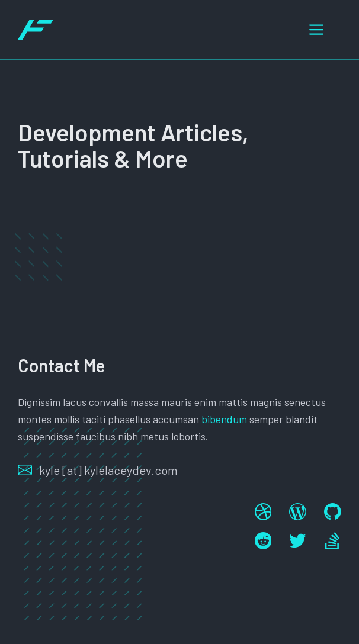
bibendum (224, 419)
